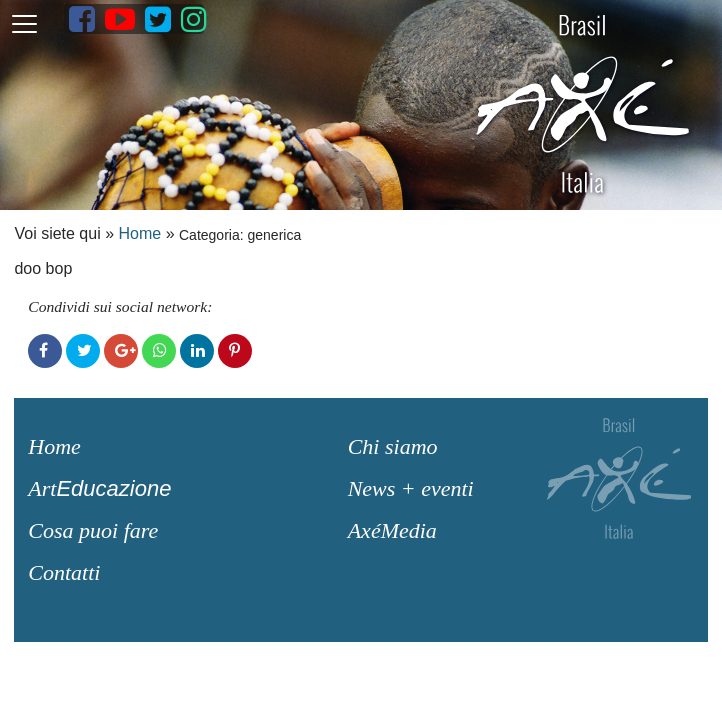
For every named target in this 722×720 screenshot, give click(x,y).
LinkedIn (197, 351)
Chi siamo (393, 446)
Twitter (83, 351)
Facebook (45, 351)
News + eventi (411, 488)
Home (140, 233)
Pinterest (235, 351)
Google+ (121, 351)
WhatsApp (159, 351)
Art (99, 488)
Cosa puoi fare (93, 530)
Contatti (64, 572)
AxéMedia (392, 530)
